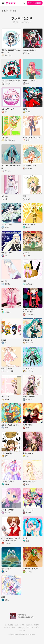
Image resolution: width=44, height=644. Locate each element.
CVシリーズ (30, 628)
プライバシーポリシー (10, 628)
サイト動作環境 (9, 625)
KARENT (37, 628)
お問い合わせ (21, 628)
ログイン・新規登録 (35, 3)
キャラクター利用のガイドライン (24, 625)
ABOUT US (22, 631)
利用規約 (37, 625)
